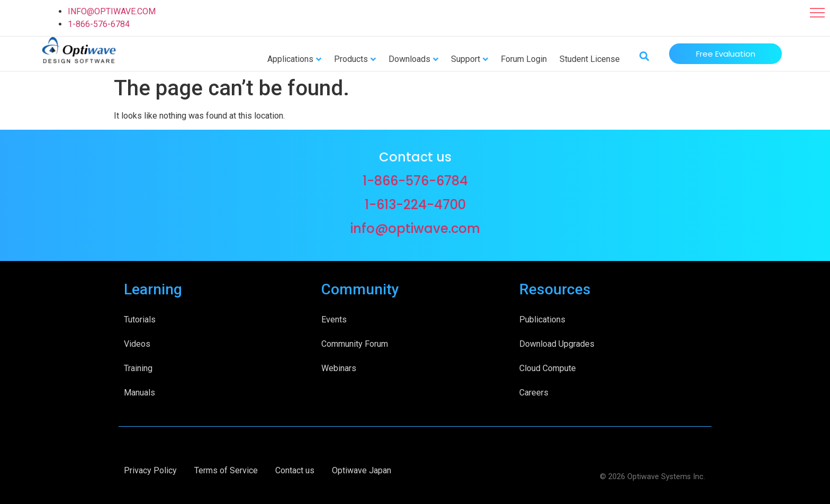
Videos (137, 344)
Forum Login (524, 59)
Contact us (295, 470)
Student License (590, 59)
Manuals (139, 393)
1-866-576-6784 (99, 24)
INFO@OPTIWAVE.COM (112, 11)
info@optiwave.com (415, 228)
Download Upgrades (557, 344)
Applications (290, 59)
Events (334, 319)
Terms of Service (226, 470)
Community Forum (355, 344)
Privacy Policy (150, 470)
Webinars (339, 368)
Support (466, 59)
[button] (817, 13)
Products (351, 59)
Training (138, 368)
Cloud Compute (548, 368)
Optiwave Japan (362, 470)
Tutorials (140, 319)
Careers (534, 393)
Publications (542, 319)
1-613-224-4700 (415, 205)
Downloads (409, 59)
